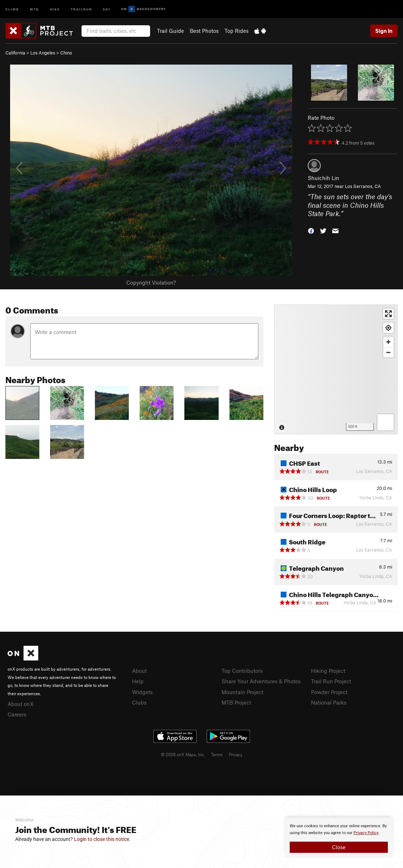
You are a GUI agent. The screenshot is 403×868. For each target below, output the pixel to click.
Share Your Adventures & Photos (261, 681)
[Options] (386, 422)
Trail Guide (170, 31)
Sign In (384, 31)
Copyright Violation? (151, 282)
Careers (17, 714)
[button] (311, 230)
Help (138, 681)
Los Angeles (43, 53)
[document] (339, 838)
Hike (55, 9)
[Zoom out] (388, 352)
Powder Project (329, 692)
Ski (107, 9)
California (15, 53)
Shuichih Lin (323, 178)
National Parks (329, 702)
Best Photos (204, 31)
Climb (12, 9)
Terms (217, 754)
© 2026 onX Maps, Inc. (183, 754)
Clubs (139, 702)
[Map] (336, 369)
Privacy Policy (366, 833)
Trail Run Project (331, 681)
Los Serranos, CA (363, 186)
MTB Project (236, 702)
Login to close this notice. (102, 839)
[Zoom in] (388, 342)
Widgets (142, 692)
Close (339, 847)
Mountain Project (242, 692)
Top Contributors (242, 671)
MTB (34, 9)
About (139, 671)
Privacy (236, 754)
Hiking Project (328, 671)
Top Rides (236, 31)
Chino (66, 53)
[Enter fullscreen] (388, 314)
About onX (21, 704)
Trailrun (81, 9)
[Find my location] (388, 328)
